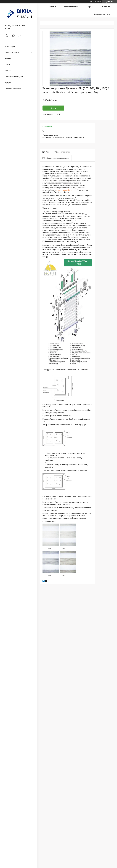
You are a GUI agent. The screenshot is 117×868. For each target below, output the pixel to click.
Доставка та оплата (13, 89)
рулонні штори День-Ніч (66, 190)
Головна (53, 7)
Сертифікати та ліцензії (14, 77)
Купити (53, 108)
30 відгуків (97, 2)
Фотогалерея (10, 46)
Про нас (8, 71)
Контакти (106, 7)
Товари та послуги (12, 53)
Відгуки (8, 83)
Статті (7, 65)
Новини (8, 59)
